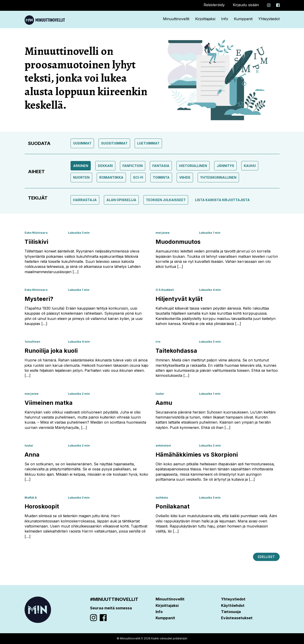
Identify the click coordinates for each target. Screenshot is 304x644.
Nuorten (81, 177)
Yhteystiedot (269, 19)
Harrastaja (85, 200)
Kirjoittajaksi (205, 19)
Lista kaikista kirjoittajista (222, 200)
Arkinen (81, 166)
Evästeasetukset (237, 618)
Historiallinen (193, 166)
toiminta (161, 177)
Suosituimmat (114, 143)
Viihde (185, 177)
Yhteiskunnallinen (218, 177)
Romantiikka (111, 177)
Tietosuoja (231, 612)
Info (225, 19)
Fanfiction (133, 166)
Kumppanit (243, 19)
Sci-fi (138, 177)
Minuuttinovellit (176, 19)
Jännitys (225, 166)
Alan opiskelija (121, 200)
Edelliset (266, 557)
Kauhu (250, 166)
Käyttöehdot (233, 605)
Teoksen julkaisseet (166, 200)
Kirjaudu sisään (246, 5)
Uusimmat (82, 143)
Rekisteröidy (214, 5)
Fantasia (161, 166)
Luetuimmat (148, 143)
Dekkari (105, 166)
